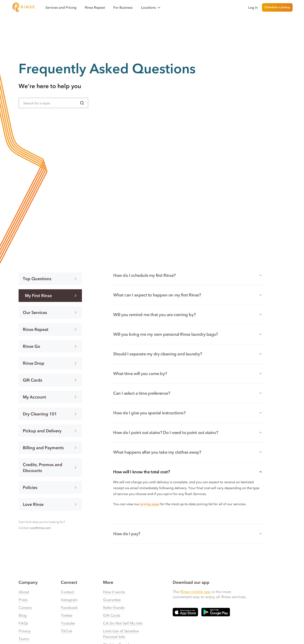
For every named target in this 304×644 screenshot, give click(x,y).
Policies (50, 487)
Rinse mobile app (195, 592)
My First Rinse (51, 296)
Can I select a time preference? (188, 393)
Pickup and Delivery (50, 431)
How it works (114, 592)
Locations (151, 8)
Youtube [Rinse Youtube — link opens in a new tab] (68, 623)
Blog (23, 615)
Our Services (50, 312)
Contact (67, 592)
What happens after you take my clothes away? (188, 452)
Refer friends (114, 608)
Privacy (25, 631)
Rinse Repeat (95, 7)
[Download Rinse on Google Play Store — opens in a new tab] (216, 612)
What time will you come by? (188, 374)
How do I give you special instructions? (188, 413)
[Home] (24, 7)
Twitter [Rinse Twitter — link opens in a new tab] (67, 615)
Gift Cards (50, 380)
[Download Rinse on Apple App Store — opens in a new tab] (185, 612)
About (24, 592)
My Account (50, 397)
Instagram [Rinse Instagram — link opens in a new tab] (69, 600)
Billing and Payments (50, 448)
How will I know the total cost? (188, 472)
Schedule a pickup (277, 7)
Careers (25, 608)
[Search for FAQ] (53, 103)
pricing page (150, 504)
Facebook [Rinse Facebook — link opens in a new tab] (69, 608)
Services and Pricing (61, 7)
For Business (123, 7)
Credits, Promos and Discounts (50, 468)
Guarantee (112, 600)
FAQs (23, 623)
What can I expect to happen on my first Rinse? (188, 295)
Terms (24, 639)
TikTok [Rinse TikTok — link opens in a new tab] (66, 631)
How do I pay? (188, 534)
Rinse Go (50, 346)
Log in (253, 7)
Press (23, 600)
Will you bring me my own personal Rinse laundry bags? (188, 334)
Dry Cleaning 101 (50, 414)
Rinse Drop (50, 363)
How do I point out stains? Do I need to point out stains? (188, 433)
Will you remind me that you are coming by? (188, 315)
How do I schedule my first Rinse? (188, 275)
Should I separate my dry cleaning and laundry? (188, 354)
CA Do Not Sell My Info (123, 623)
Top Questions (50, 279)
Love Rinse (50, 504)
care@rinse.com (40, 528)
